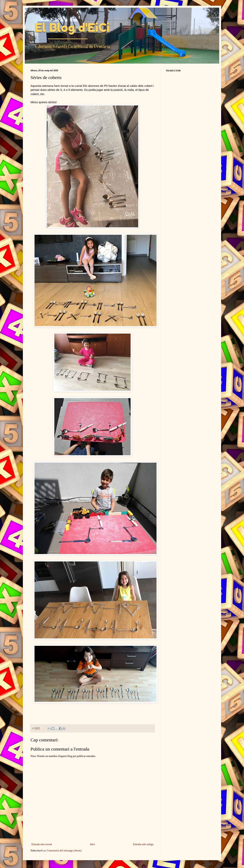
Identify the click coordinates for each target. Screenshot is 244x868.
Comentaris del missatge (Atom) (64, 851)
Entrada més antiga (143, 844)
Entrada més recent (42, 844)
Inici (92, 844)
